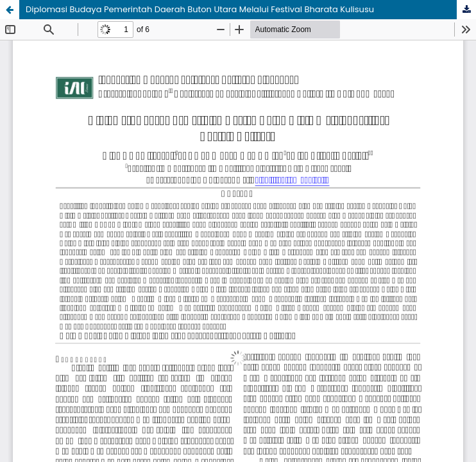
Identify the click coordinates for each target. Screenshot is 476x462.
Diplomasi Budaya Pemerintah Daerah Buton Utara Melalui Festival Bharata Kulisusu (200, 9)
